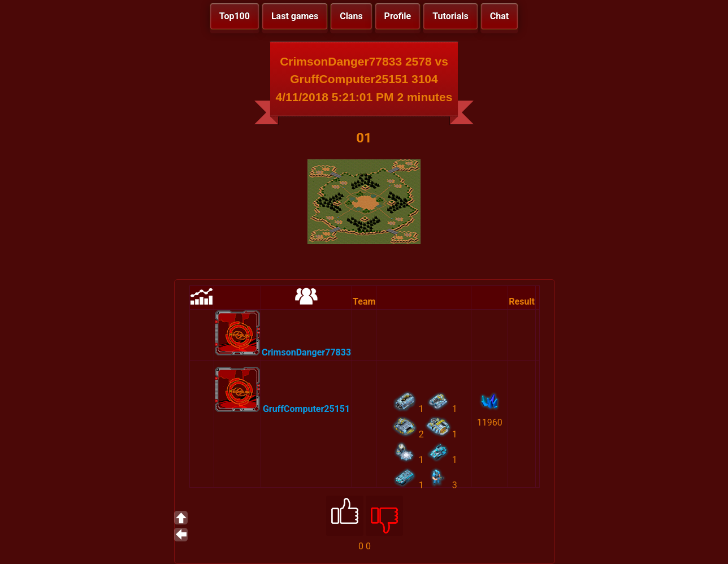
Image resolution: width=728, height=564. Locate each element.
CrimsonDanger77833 (306, 352)
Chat (499, 16)
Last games (295, 16)
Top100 (235, 16)
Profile (398, 16)
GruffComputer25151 (306, 409)
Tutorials (450, 16)
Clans (351, 16)
